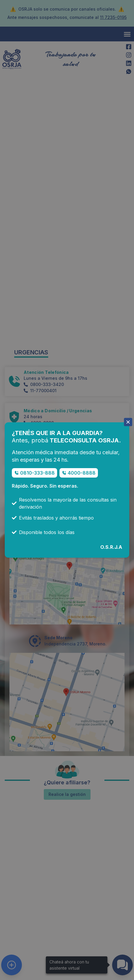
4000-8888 (82, 473)
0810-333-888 (37, 473)
